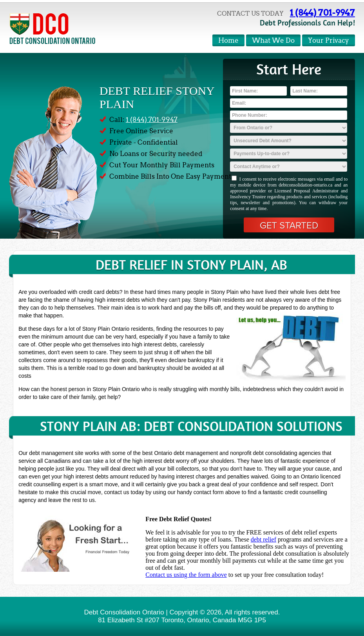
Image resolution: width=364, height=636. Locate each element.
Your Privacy (329, 41)
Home (228, 41)
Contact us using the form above (186, 575)
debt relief (263, 539)
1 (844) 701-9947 (322, 13)
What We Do (273, 41)
